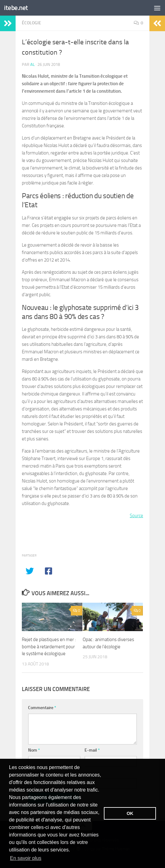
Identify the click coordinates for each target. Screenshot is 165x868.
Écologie (32, 23)
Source (136, 516)
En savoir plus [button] (26, 858)
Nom (34, 750)
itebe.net (16, 8)
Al (32, 64)
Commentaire (42, 708)
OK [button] (130, 813)
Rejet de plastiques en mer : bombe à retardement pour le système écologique (49, 647)
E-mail (92, 750)
